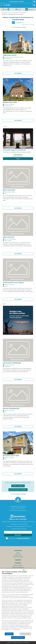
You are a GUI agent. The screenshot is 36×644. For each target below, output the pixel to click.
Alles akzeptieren (18, 637)
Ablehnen (9, 634)
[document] (18, 601)
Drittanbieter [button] (26, 643)
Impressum (10, 643)
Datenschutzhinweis (18, 643)
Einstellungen (25, 634)
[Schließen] (34, 570)
